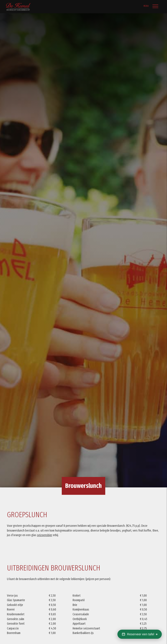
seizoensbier (45, 535)
